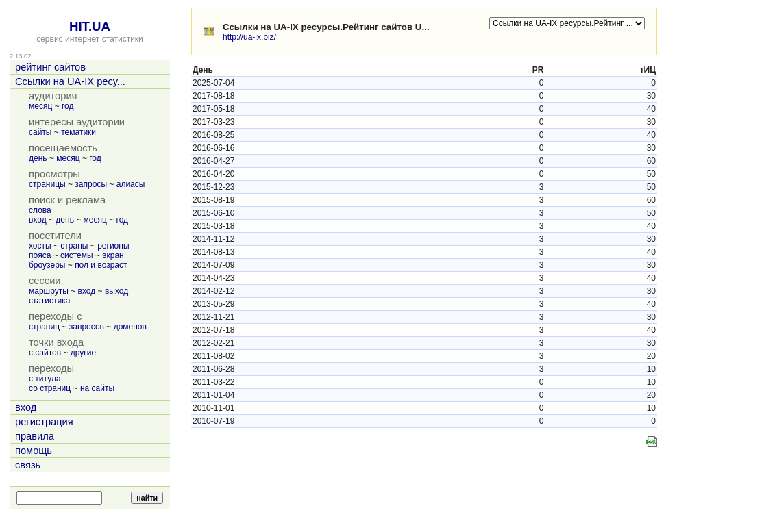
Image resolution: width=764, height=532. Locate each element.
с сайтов (45, 353)
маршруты (49, 291)
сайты (40, 132)
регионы (113, 246)
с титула (45, 379)
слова (40, 210)
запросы (91, 184)
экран (113, 255)
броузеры (47, 265)
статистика (49, 301)
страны (74, 246)
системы (77, 255)
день (38, 158)
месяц (40, 106)
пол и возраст (101, 265)
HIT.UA (90, 26)
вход (38, 220)
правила (35, 436)
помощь (34, 451)
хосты (40, 246)
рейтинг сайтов (50, 67)
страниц (44, 327)
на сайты (97, 388)
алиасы (131, 184)
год (68, 106)
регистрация (44, 422)
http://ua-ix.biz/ (249, 37)
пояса (40, 255)
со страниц (50, 388)
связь (28, 465)
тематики (78, 132)
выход (116, 291)
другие (83, 353)
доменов (130, 327)
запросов (87, 327)
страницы (47, 184)
